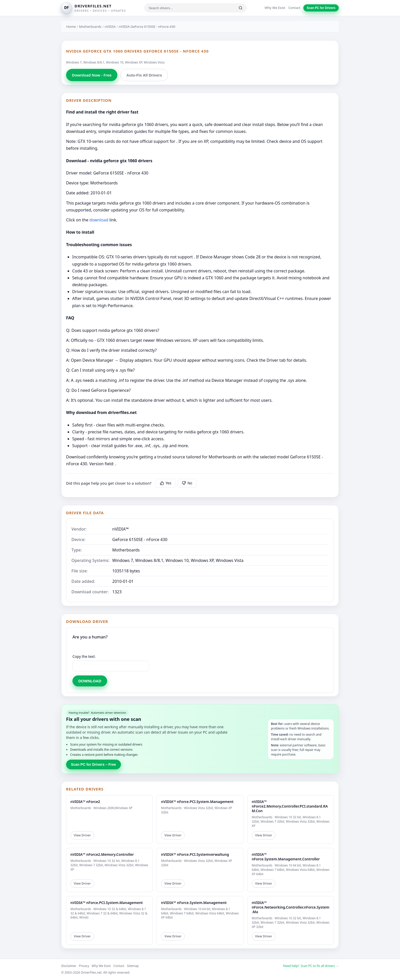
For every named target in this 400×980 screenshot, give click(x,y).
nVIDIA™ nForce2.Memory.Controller (102, 854)
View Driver (82, 835)
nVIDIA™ (121, 529)
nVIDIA (110, 27)
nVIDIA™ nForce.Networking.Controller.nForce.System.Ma (291, 907)
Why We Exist (275, 8)
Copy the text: (84, 656)
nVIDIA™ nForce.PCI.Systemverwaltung (195, 854)
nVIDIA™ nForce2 (85, 802)
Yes (166, 483)
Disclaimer (69, 966)
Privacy (84, 966)
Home (71, 27)
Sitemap (133, 966)
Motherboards (90, 27)
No (187, 483)
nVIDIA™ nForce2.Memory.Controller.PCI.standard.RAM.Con (290, 806)
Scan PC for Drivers (321, 8)
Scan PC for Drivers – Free (93, 764)
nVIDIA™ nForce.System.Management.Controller (286, 857)
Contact (294, 8)
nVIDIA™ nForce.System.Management (194, 903)
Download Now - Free (92, 75)
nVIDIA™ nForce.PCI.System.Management (197, 802)
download (99, 220)
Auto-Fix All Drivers (144, 75)
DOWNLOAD (90, 681)
